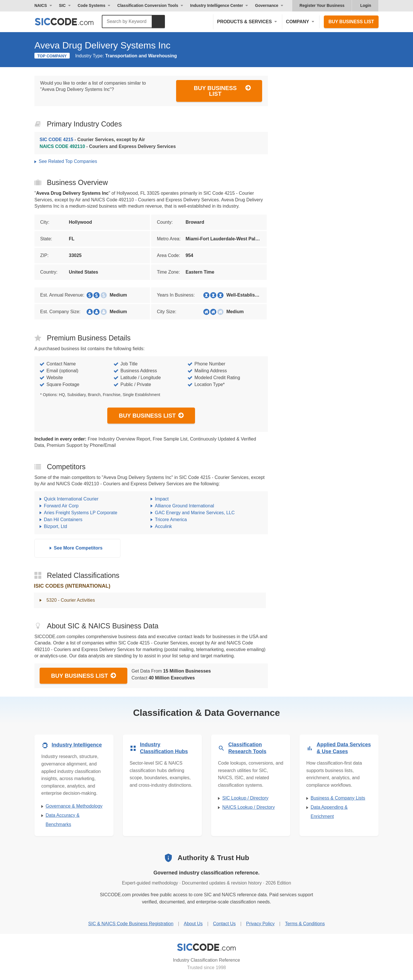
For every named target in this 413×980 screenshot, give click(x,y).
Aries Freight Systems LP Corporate (81, 513)
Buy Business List (351, 22)
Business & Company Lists (338, 798)
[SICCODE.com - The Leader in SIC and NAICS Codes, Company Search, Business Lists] (70, 22)
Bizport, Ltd (55, 526)
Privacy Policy (260, 924)
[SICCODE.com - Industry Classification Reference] (206, 947)
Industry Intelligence (77, 745)
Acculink (163, 526)
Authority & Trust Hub (213, 858)
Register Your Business (322, 5)
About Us (193, 924)
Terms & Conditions (305, 924)
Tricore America (171, 520)
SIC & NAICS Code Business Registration (131, 924)
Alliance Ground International (184, 506)
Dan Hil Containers (63, 520)
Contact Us (224, 924)
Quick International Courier (71, 499)
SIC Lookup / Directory (245, 798)
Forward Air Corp (61, 506)
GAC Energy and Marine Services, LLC (195, 513)
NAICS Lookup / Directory (249, 807)
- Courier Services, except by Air (92, 140)
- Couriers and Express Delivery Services (108, 146)
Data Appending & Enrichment (329, 812)
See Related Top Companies (68, 161)
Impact (162, 499)
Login (366, 5)
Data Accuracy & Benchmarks (63, 820)
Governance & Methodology (74, 806)
